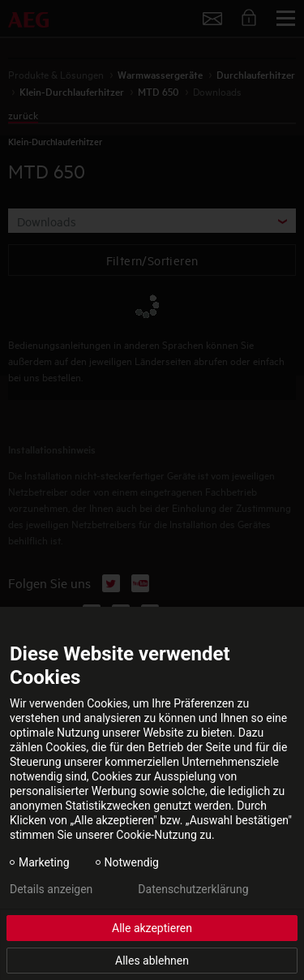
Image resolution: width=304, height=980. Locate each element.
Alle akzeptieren (152, 928)
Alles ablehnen (152, 961)
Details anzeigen (51, 889)
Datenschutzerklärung (193, 889)
